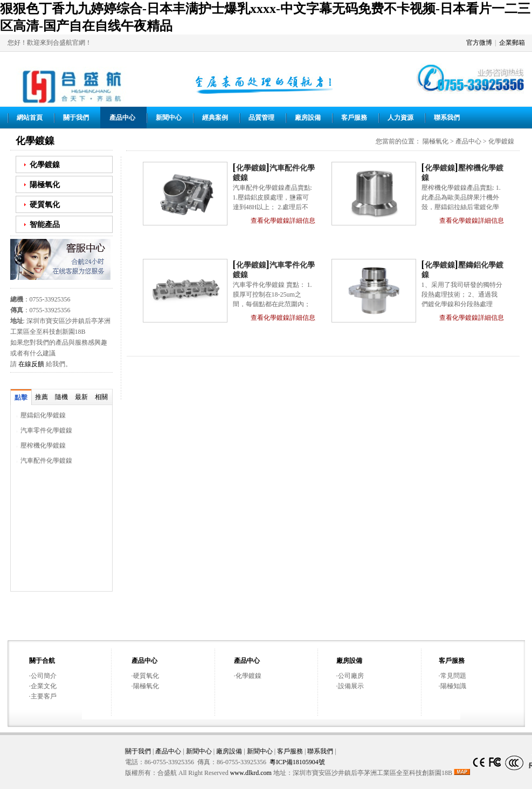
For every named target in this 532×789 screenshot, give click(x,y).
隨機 (61, 397)
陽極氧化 (45, 184)
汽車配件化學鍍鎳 (46, 461)
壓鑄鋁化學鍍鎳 (43, 415)
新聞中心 (169, 118)
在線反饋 (31, 364)
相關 (101, 397)
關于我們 (76, 118)
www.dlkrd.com (251, 773)
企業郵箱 (512, 43)
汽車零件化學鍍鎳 (46, 430)
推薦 (42, 397)
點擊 (21, 397)
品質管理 (261, 118)
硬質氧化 (45, 204)
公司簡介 (44, 676)
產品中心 (122, 118)
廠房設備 (308, 118)
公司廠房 (351, 676)
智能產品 (45, 224)
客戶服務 (354, 118)
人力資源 (400, 118)
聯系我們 (447, 118)
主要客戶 (44, 696)
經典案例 (215, 118)
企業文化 (44, 686)
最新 (81, 397)
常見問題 (453, 676)
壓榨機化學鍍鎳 (43, 445)
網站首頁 (30, 118)
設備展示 (351, 686)
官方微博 (479, 43)
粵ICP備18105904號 (297, 762)
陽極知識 (453, 686)
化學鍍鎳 (45, 164)
